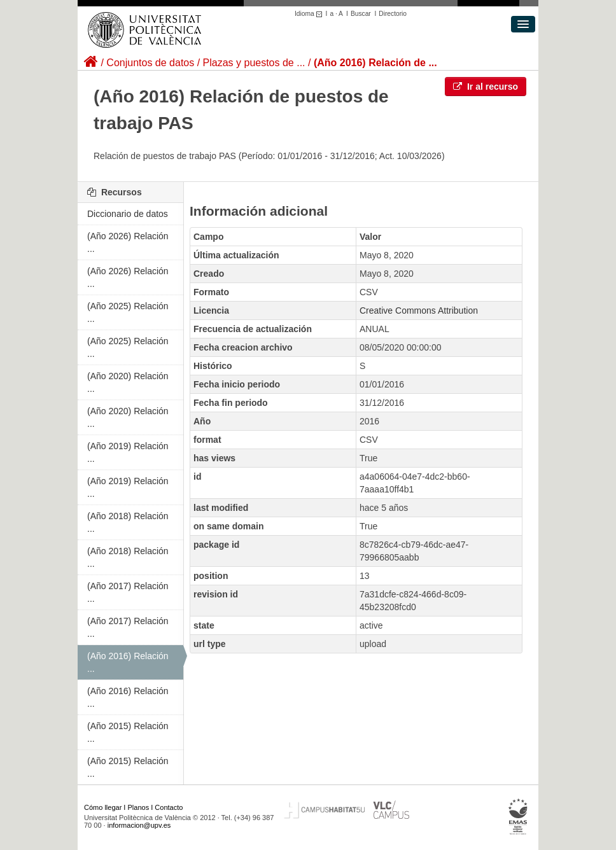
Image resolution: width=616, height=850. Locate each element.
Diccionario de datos (128, 214)
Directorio (393, 14)
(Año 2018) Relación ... (128, 522)
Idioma (310, 14)
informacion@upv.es (139, 825)
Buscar (361, 14)
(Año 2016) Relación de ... (375, 63)
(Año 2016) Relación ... (128, 662)
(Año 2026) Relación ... (128, 242)
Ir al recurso (486, 87)
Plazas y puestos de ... (254, 63)
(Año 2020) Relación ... (128, 382)
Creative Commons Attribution (419, 310)
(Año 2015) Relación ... (128, 732)
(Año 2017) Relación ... (128, 592)
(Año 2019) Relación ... (128, 452)
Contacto (169, 807)
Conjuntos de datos (150, 63)
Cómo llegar (103, 807)
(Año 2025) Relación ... (128, 312)
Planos (139, 807)
